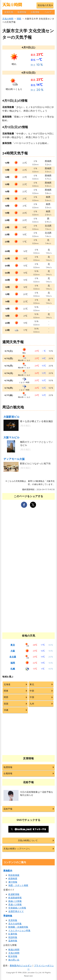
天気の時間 (8, 19)
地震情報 (22, 12)
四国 (6, 704)
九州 (32, 704)
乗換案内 (8, 871)
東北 (32, 684)
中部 (32, 691)
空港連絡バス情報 (17, 908)
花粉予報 (8, 809)
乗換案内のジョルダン (21, 966)
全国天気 (9, 12)
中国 (32, 697)
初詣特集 (13, 937)
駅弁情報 (13, 956)
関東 (6, 691)
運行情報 (13, 882)
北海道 (7, 684)
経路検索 (13, 878)
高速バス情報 (15, 904)
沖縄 (6, 710)
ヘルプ (48, 12)
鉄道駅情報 (14, 894)
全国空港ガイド (16, 911)
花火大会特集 (15, 924)
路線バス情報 (15, 901)
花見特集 (13, 920)
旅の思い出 (14, 960)
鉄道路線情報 (15, 898)
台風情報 (35, 12)
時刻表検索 (14, 875)
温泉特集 (13, 941)
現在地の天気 (44, 5)
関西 (19, 19)
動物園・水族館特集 (18, 927)
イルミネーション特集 (19, 930)
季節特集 (8, 916)
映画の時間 (14, 950)
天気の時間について (28, 840)
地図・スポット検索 (18, 885)
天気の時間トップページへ (17, 849)
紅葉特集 (13, 934)
